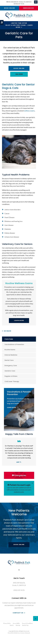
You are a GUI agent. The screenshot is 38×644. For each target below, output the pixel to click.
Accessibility (16, 623)
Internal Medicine (11, 355)
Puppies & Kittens (11, 376)
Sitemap (18, 625)
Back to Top (25, 625)
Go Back (7, 331)
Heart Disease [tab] (9, 217)
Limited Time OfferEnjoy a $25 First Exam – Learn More (19, 25)
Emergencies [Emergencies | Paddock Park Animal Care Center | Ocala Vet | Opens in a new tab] (19, 475)
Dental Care (9, 360)
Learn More (19, 320)
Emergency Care (11, 366)
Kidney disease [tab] (10, 233)
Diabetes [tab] (8, 229)
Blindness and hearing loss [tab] (13, 221)
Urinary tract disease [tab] (12, 237)
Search (12, 625)
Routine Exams (10, 350)
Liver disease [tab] (9, 225)
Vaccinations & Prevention (14, 344)
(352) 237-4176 (19, 4)
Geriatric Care (10, 371)
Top (36, 618)
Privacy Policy (7, 623)
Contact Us (18, 613)
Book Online (10, 8)
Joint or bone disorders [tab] (12, 210)
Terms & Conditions (27, 623)
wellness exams (29, 111)
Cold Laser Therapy (12, 381)
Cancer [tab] (7, 213)
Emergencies (29, 8)
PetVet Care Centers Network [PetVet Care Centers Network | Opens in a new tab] (22, 633)
